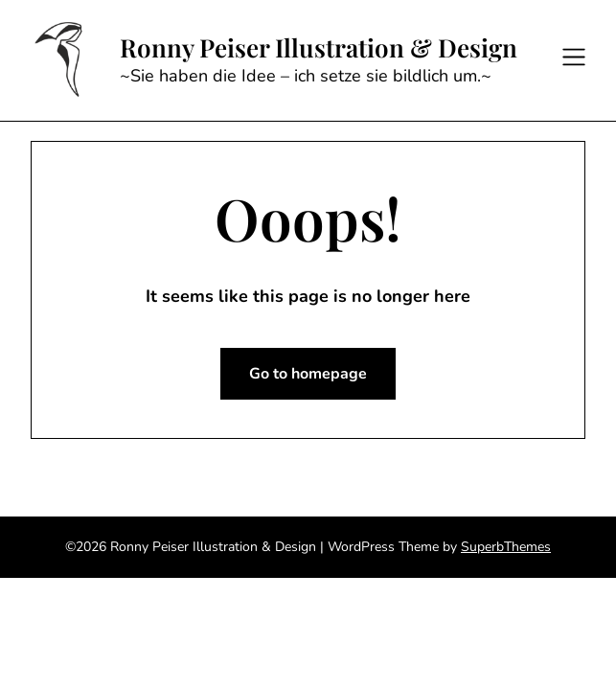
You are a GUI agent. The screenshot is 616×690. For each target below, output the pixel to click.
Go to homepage (308, 374)
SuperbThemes (506, 547)
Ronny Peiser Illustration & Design (319, 48)
